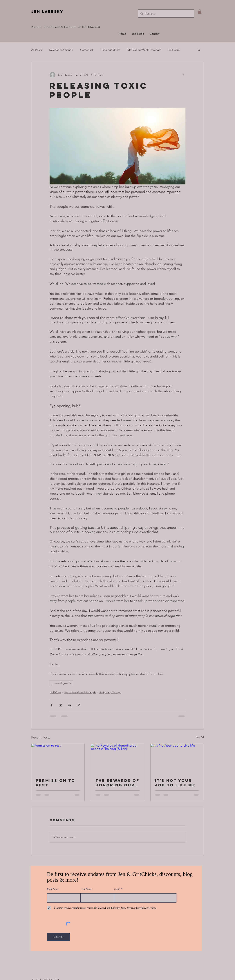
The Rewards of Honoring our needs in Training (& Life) (117, 783)
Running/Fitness (110, 50)
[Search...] (166, 13)
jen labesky (47, 12)
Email (117, 889)
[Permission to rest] (58, 759)
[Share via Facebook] (51, 705)
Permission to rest (56, 783)
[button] (200, 12)
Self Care (174, 50)
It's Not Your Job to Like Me (175, 783)
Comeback (87, 50)
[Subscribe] (58, 937)
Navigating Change (61, 50)
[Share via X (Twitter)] (60, 705)
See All (200, 737)
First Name (53, 889)
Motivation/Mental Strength (144, 50)
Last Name (86, 889)
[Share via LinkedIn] (69, 705)
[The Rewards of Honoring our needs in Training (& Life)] (118, 759)
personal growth (61, 683)
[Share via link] (78, 705)
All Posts (36, 50)
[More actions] (183, 75)
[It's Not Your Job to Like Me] (177, 759)
